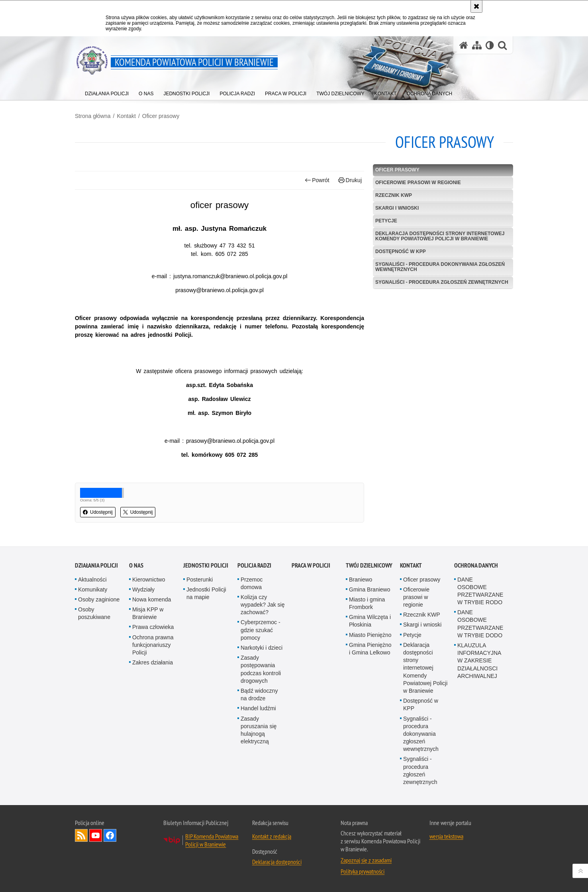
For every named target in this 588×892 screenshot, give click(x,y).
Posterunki (200, 580)
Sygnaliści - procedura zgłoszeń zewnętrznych (442, 282)
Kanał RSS (81, 835)
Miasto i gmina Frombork (367, 603)
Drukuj (350, 180)
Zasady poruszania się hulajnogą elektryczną (259, 730)
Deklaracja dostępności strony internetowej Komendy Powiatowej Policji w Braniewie (440, 236)
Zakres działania (153, 662)
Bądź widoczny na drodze (259, 695)
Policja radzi (254, 565)
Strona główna (93, 116)
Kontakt (126, 116)
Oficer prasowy (161, 116)
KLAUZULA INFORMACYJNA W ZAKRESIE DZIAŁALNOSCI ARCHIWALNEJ (479, 661)
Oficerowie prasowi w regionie (418, 183)
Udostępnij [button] (98, 512)
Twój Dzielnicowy (369, 565)
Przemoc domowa (252, 583)
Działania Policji (96, 565)
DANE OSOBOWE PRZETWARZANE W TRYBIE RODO (480, 591)
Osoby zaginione (99, 599)
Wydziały (143, 589)
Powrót (317, 180)
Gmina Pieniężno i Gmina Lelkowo (370, 649)
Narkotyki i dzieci (262, 648)
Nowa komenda (152, 599)
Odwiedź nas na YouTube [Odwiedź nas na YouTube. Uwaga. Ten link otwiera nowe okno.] (96, 835)
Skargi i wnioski (397, 208)
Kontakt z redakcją (272, 836)
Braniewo (361, 580)
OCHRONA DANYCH (476, 565)
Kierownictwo (149, 580)
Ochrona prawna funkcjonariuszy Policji (153, 645)
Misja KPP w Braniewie (148, 613)
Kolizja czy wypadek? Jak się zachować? (263, 605)
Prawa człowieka (153, 627)
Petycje (386, 221)
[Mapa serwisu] (477, 45)
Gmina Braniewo (370, 589)
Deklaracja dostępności (277, 862)
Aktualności (92, 580)
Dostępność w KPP (401, 251)
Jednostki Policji (206, 565)
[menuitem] (107, 92)
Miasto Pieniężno (370, 635)
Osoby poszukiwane (94, 613)
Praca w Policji (311, 565)
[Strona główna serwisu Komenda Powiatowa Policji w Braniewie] (464, 45)
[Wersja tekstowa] (490, 45)
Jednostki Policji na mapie (206, 593)
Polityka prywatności (363, 871)
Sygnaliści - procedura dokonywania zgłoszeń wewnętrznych (440, 267)
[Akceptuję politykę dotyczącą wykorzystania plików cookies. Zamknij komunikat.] (476, 6)
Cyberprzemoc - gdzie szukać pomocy (261, 630)
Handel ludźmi (258, 708)
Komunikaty (93, 589)
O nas (136, 565)
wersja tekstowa (446, 836)
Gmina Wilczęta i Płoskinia (370, 621)
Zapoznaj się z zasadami (366, 860)
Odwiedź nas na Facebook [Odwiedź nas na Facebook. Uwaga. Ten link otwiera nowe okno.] (110, 835)
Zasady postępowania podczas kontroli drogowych (261, 669)
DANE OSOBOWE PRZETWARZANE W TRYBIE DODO (480, 624)
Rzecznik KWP (394, 195)
